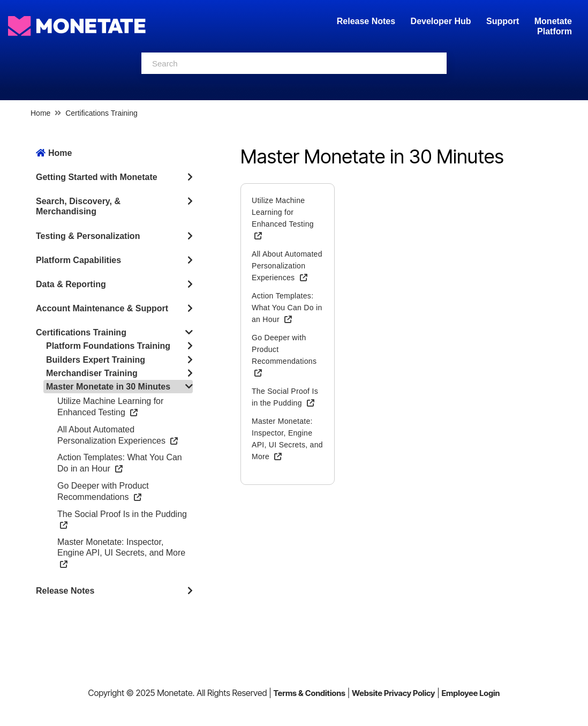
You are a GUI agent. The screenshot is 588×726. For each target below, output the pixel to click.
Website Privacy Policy (393, 693)
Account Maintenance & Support (102, 308)
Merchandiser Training (92, 373)
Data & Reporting (71, 284)
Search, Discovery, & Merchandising (78, 206)
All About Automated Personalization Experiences (287, 266)
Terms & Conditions (309, 693)
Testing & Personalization (88, 236)
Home (40, 113)
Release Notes (367, 21)
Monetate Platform (553, 26)
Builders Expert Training (96, 360)
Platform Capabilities (78, 260)
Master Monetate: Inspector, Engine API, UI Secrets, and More (121, 553)
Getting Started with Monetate (97, 177)
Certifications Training (101, 113)
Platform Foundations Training (108, 346)
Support (503, 21)
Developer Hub (441, 21)
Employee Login (470, 693)
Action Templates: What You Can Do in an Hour (287, 308)
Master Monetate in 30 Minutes (108, 387)
